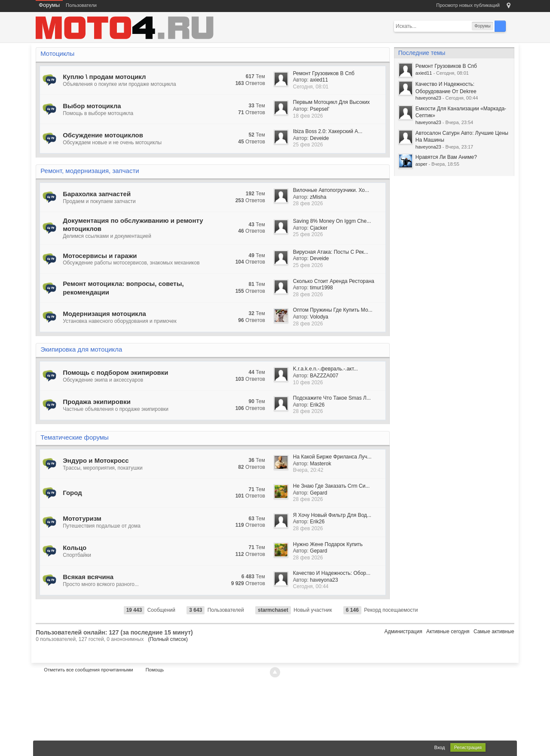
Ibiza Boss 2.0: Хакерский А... (328, 131)
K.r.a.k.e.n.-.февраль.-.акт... (325, 369)
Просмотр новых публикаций (468, 5)
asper (422, 164)
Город (72, 493)
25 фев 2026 (308, 145)
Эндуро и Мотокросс (96, 460)
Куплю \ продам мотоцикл (104, 77)
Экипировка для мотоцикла (81, 349)
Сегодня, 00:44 (311, 586)
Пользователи (81, 5)
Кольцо (75, 548)
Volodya (319, 317)
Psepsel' (319, 109)
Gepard (318, 493)
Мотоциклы (57, 53)
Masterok (320, 464)
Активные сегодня (448, 632)
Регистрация (468, 747)
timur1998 (321, 288)
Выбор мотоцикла (92, 106)
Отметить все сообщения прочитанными (88, 670)
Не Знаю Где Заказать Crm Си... (332, 486)
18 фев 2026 (308, 116)
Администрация (403, 632)
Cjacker (319, 228)
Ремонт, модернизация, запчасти (90, 171)
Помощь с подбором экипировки (115, 372)
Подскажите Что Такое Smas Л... (332, 398)
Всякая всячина (88, 577)
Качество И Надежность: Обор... (332, 573)
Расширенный (511, 26)
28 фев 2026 (308, 203)
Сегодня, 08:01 (311, 87)
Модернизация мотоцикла (104, 314)
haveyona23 (324, 580)
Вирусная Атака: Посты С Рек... (331, 252)
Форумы (49, 5)
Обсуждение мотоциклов (103, 135)
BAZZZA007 (324, 376)
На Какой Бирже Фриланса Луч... (332, 457)
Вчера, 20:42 (308, 470)
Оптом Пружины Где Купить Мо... (333, 310)
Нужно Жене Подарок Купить (328, 544)
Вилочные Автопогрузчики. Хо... (331, 190)
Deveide (319, 138)
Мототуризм (82, 518)
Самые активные (494, 632)
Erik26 (317, 405)
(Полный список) (168, 639)
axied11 (319, 80)
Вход (440, 747)
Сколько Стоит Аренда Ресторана (334, 281)
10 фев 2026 (308, 383)
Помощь (155, 670)
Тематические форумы (75, 437)
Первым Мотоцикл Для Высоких (332, 102)
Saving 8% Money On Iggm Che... (332, 221)
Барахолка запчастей (97, 194)
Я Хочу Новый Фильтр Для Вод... (332, 515)
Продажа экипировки (97, 402)
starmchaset (273, 610)
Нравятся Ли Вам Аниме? (446, 157)
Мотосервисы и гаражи (100, 256)
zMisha (318, 197)
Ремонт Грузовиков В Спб (324, 73)
